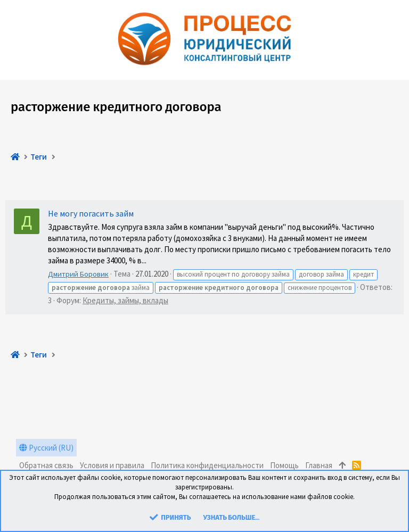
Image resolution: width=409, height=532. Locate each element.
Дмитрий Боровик (78, 274)
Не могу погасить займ (91, 213)
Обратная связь (46, 465)
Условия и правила (112, 465)
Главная (319, 465)
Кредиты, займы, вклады (125, 300)
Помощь (284, 465)
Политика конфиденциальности (207, 465)
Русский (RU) (46, 448)
